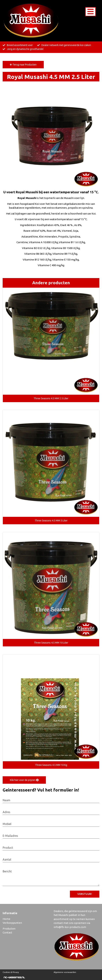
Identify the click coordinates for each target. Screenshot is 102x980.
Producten (9, 929)
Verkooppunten (12, 923)
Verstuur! (85, 894)
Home (6, 919)
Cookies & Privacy (11, 972)
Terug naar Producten (23, 65)
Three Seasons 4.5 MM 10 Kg (51, 765)
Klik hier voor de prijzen (24, 780)
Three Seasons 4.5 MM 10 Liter (51, 643)
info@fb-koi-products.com (70, 927)
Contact (7, 932)
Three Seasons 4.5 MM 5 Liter (51, 521)
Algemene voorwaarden (65, 972)
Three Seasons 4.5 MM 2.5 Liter (51, 398)
